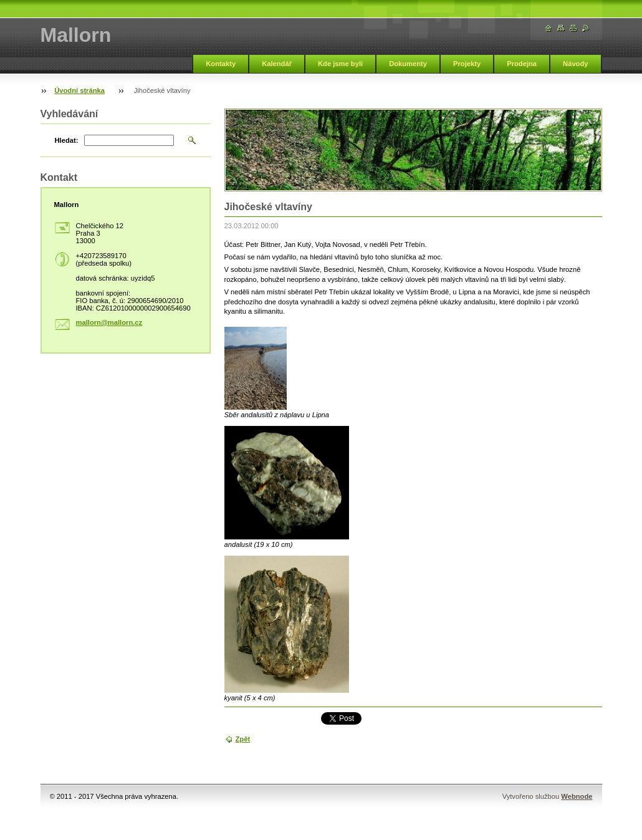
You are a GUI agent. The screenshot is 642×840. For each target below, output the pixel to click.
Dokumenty (408, 64)
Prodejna (522, 64)
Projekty (467, 64)
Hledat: (67, 140)
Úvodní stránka (79, 90)
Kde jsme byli (340, 64)
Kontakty (221, 64)
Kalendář (277, 64)
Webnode (577, 796)
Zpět (243, 739)
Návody (575, 64)
